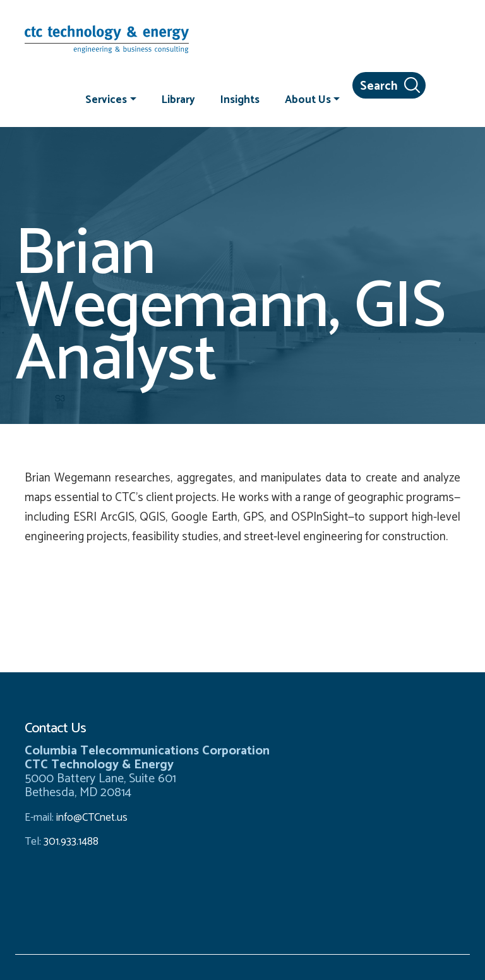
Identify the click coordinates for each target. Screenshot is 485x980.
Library (178, 99)
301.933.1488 (70, 842)
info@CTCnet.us (92, 818)
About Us (308, 99)
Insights (240, 99)
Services (106, 99)
